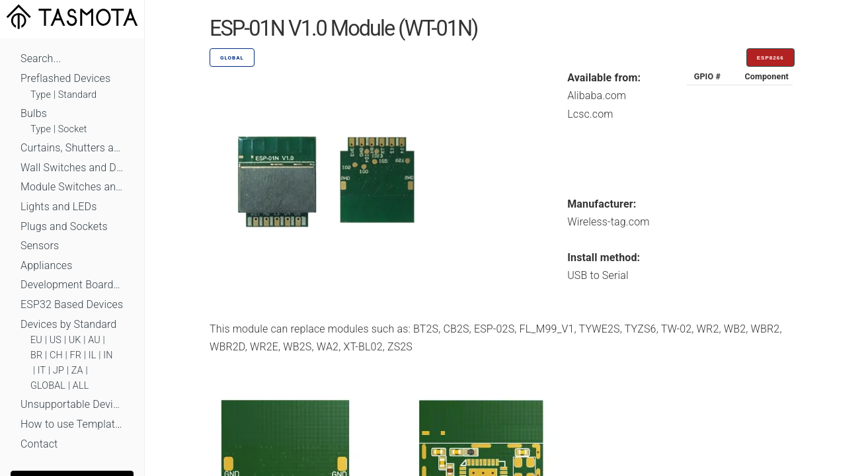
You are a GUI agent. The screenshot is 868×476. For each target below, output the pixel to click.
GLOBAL (48, 386)
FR (76, 355)
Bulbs (34, 113)
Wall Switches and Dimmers (72, 168)
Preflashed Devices (65, 78)
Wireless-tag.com (608, 222)
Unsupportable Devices (72, 404)
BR (36, 355)
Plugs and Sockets (64, 226)
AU (94, 340)
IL (93, 355)
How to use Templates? (72, 424)
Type (41, 95)
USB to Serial (598, 275)
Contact (39, 444)
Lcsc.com (590, 114)
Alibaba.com (597, 96)
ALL (81, 386)
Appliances (47, 265)
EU (36, 340)
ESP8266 (770, 58)
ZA (77, 371)
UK (75, 340)
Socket (73, 129)
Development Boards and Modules (72, 285)
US (56, 340)
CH (56, 355)
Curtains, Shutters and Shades (72, 148)
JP (59, 371)
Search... (41, 59)
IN (108, 355)
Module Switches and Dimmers (72, 187)
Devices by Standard (68, 324)
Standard (77, 95)
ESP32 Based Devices (72, 304)
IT (42, 371)
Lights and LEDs (59, 207)
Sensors (40, 246)
